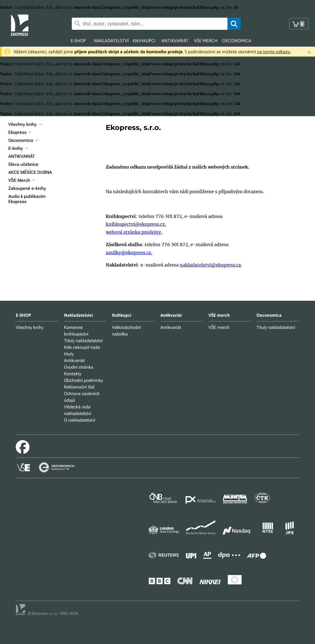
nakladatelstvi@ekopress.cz (210, 265)
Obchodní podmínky (84, 380)
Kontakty (73, 374)
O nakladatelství (80, 420)
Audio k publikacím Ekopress (27, 199)
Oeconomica (23, 140)
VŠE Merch (22, 180)
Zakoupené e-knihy (27, 188)
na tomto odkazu (274, 52)
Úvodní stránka (79, 367)
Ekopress (20, 132)
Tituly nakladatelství (83, 341)
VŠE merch (219, 327)
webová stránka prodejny (133, 232)
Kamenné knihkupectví (76, 331)
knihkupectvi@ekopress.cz (135, 224)
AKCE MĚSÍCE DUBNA (30, 172)
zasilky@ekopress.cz (128, 252)
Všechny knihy (25, 124)
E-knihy (18, 148)
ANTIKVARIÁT (22, 156)
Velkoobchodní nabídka (127, 331)
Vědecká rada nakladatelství (78, 410)
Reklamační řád (79, 387)
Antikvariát (74, 360)
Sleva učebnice (23, 164)
